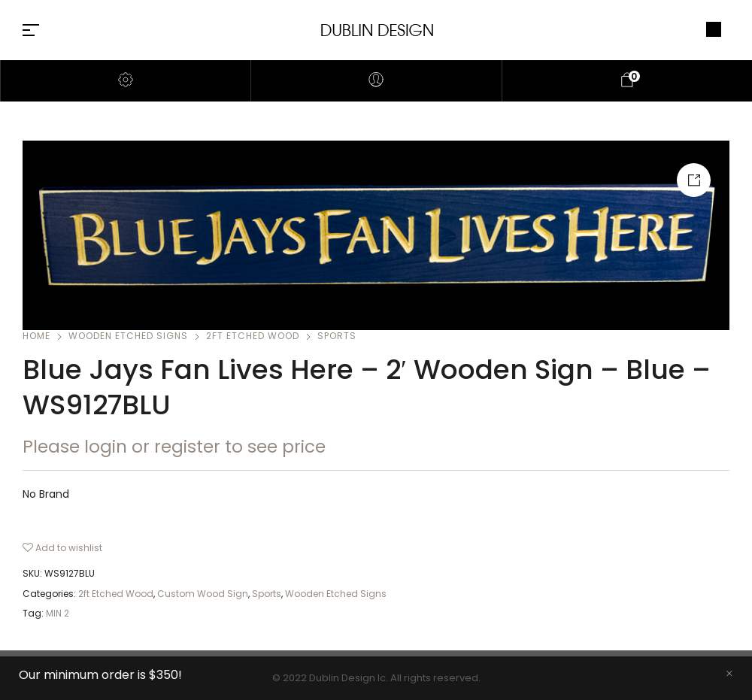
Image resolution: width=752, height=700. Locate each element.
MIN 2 (58, 613)
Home (36, 336)
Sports (337, 336)
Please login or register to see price (174, 447)
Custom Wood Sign (203, 594)
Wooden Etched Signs (128, 336)
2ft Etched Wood (253, 336)
